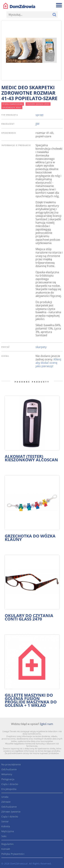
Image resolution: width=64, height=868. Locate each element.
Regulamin (8, 844)
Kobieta (6, 826)
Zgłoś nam (46, 724)
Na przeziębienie (11, 764)
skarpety (41, 347)
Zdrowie (6, 802)
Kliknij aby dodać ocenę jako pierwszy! (48, 363)
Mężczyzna (8, 831)
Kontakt (6, 849)
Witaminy (7, 774)
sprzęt (40, 115)
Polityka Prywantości (13, 854)
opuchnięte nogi (12, 107)
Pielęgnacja (8, 779)
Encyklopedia (9, 789)
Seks (4, 836)
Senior (5, 821)
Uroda (5, 797)
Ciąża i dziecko (10, 784)
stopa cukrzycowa (13, 104)
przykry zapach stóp (38, 104)
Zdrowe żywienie (11, 812)
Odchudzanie (9, 769)
